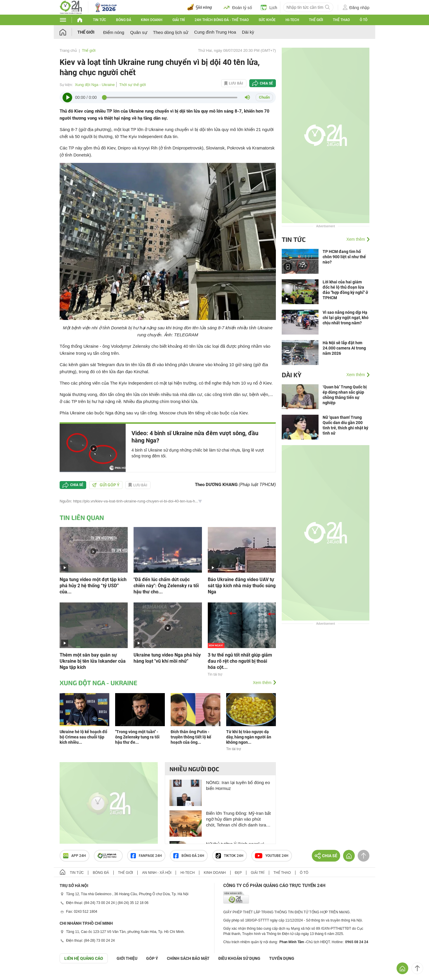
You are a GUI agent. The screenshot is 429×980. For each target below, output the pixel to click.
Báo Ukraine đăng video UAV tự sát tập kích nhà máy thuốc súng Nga (242, 586)
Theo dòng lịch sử (171, 32)
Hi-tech (292, 20)
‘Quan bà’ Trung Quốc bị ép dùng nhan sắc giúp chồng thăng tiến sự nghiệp (345, 395)
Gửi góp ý (106, 485)
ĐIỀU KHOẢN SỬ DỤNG (239, 958)
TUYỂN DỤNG (282, 958)
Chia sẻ (266, 83)
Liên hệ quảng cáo (84, 958)
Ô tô (364, 20)
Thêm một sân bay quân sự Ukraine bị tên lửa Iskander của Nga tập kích (93, 661)
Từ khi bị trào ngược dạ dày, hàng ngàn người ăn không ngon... (249, 737)
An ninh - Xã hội (157, 873)
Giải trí (179, 20)
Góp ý (152, 958)
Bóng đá (124, 20)
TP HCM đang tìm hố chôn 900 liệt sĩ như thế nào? (344, 257)
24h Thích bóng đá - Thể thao (222, 20)
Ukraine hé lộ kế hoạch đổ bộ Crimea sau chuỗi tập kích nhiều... (83, 737)
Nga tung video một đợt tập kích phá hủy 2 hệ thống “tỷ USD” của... (93, 586)
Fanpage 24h (146, 856)
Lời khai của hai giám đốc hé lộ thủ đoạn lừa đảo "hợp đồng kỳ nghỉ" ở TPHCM (345, 290)
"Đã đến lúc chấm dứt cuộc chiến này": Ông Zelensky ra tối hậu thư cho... (166, 586)
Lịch (269, 7)
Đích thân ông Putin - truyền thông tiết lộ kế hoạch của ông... (191, 737)
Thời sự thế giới (133, 85)
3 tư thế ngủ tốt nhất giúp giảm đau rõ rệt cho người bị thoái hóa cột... (240, 661)
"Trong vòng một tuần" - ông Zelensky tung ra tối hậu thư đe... (137, 737)
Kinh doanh (152, 20)
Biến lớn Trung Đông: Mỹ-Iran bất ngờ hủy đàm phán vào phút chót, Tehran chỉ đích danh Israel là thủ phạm (238, 819)
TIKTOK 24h (230, 856)
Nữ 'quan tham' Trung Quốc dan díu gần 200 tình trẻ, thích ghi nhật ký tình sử (345, 425)
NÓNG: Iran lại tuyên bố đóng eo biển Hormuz (238, 785)
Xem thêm (262, 683)
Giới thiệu (127, 958)
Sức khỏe (267, 20)
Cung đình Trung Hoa (215, 32)
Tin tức (100, 20)
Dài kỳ (248, 32)
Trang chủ (68, 50)
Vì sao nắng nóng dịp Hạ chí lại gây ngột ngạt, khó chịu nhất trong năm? (346, 318)
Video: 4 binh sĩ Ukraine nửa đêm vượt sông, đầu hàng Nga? (195, 437)
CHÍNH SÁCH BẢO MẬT (188, 958)
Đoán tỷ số (238, 7)
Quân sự (139, 32)
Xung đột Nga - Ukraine (95, 85)
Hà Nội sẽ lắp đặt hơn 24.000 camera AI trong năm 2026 (344, 348)
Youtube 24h (272, 856)
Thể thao (341, 20)
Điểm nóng (114, 32)
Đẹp (238, 873)
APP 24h (75, 856)
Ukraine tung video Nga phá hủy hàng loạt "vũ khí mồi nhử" (167, 658)
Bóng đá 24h (189, 856)
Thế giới (316, 20)
